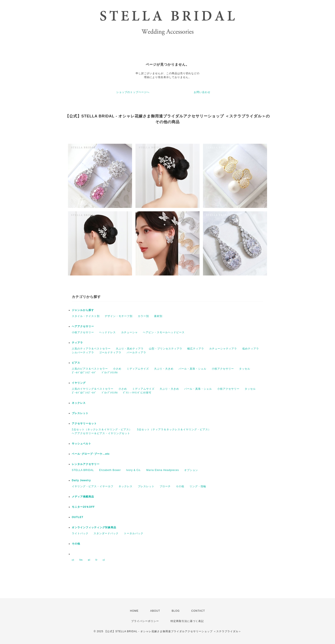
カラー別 (143, 316)
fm (81, 560)
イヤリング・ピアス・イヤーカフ (93, 486)
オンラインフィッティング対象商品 (94, 527)
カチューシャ (129, 332)
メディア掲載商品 (83, 497)
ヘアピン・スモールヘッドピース (164, 332)
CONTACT (198, 611)
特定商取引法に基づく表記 (187, 621)
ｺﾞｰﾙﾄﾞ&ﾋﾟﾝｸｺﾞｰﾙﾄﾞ (84, 373)
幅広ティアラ (196, 349)
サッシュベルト (82, 444)
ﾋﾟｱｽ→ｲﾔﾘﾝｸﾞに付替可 (137, 393)
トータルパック (134, 533)
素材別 (158, 316)
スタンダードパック (106, 533)
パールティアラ (136, 352)
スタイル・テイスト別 (86, 316)
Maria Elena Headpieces (163, 470)
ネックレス (79, 403)
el (89, 560)
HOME (134, 611)
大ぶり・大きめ (164, 369)
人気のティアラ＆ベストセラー (91, 349)
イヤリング (79, 383)
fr (96, 560)
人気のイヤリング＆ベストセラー (93, 389)
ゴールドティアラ (110, 352)
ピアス (76, 363)
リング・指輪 (198, 486)
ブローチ (165, 486)
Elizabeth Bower (110, 470)
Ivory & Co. (134, 470)
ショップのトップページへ (133, 92)
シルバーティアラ (83, 352)
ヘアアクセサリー (83, 326)
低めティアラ (251, 349)
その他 (180, 486)
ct (73, 560)
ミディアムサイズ (138, 369)
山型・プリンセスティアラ (166, 349)
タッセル (245, 369)
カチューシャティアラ (223, 349)
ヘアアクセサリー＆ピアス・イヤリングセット (101, 433)
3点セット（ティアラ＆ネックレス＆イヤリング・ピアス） (174, 429)
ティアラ (77, 343)
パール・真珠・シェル (192, 369)
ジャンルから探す (83, 310)
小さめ (117, 369)
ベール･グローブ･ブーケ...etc (91, 454)
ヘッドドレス (107, 332)
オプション (191, 470)
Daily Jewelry (81, 480)
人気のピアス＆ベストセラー (90, 369)
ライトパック (80, 533)
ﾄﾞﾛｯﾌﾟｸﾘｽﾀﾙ (110, 373)
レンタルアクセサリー (86, 464)
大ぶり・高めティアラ (130, 349)
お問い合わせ (202, 92)
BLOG (176, 611)
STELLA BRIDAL (83, 470)
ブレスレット (80, 413)
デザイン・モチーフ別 (119, 316)
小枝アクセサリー (83, 332)
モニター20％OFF (83, 507)
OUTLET (78, 517)
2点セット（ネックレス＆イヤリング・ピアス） (102, 429)
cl (104, 560)
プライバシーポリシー (145, 621)
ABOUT (155, 611)
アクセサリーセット (84, 423)
